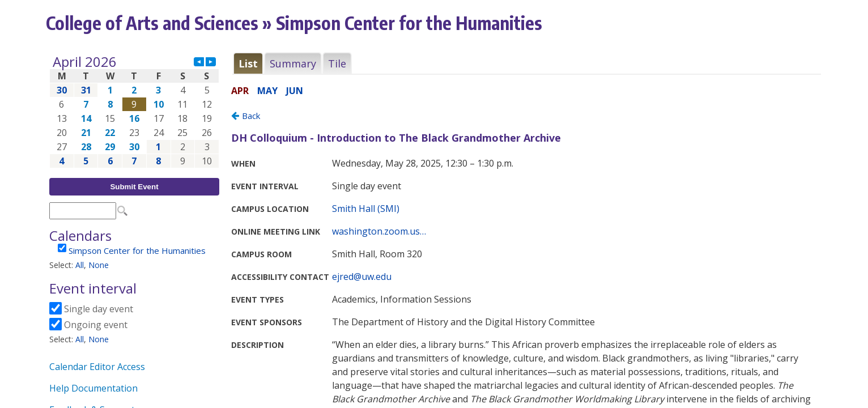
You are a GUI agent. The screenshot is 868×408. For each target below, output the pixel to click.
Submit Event (134, 187)
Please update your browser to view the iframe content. (134, 111)
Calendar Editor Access (97, 367)
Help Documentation (93, 388)
